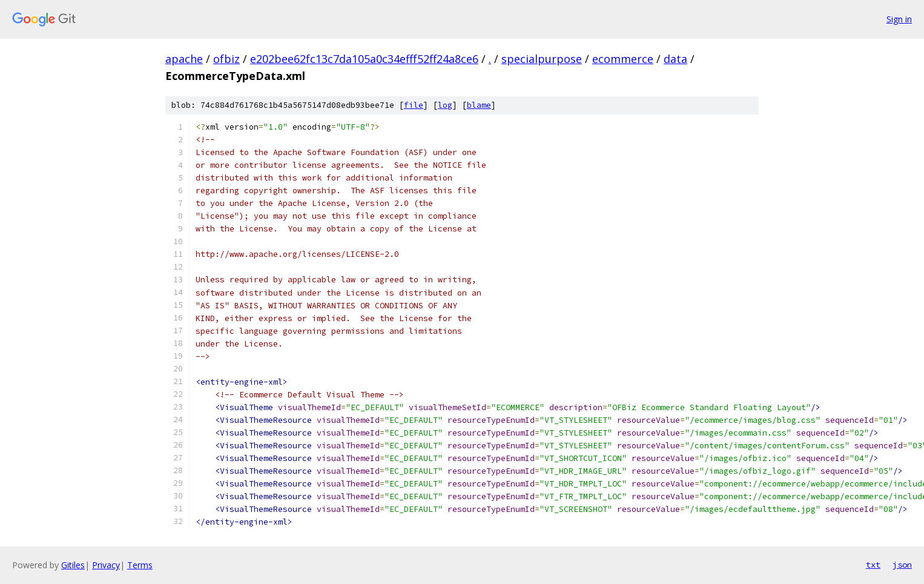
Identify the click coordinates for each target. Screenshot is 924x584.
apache (184, 59)
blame (479, 105)
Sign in (899, 19)
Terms (140, 565)
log (445, 105)
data (675, 59)
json (902, 565)
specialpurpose (542, 59)
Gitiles (73, 565)
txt (873, 565)
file (414, 105)
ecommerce (623, 59)
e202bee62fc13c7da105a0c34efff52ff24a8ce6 (364, 59)
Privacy (106, 565)
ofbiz (226, 59)
